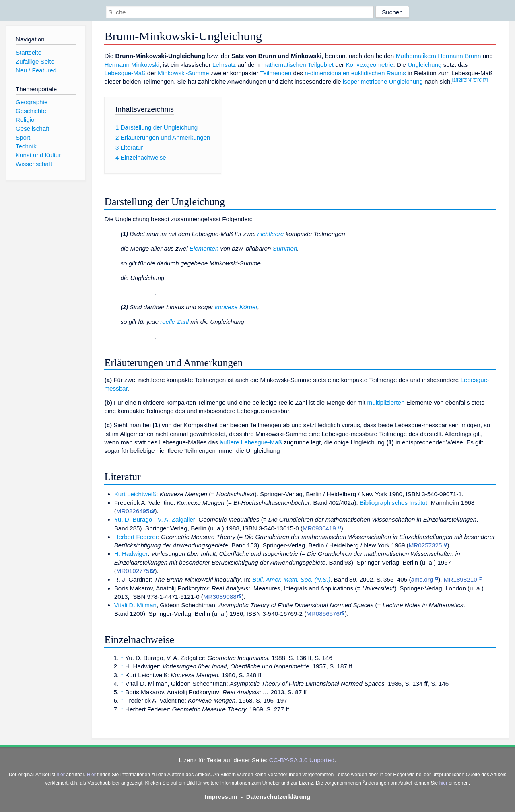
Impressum (221, 797)
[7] (485, 80)
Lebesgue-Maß (125, 73)
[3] (465, 80)
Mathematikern (416, 56)
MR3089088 (220, 597)
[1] (455, 80)
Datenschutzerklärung (278, 797)
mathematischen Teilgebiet (297, 65)
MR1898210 (460, 579)
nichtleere (271, 234)
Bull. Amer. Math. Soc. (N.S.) (291, 579)
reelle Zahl (174, 322)
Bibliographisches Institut (393, 503)
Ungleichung (424, 65)
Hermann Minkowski (132, 65)
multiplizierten (386, 402)
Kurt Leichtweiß (135, 494)
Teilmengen (276, 73)
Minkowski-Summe (183, 73)
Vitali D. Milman (135, 605)
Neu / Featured (36, 70)
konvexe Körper (236, 307)
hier (61, 775)
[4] (470, 80)
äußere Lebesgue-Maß (251, 442)
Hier (91, 775)
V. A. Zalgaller (176, 519)
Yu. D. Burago (133, 519)
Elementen (204, 248)
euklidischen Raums (379, 73)
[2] (460, 80)
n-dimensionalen (327, 73)
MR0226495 (133, 511)
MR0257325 (425, 545)
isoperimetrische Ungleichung (383, 81)
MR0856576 (323, 614)
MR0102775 (133, 571)
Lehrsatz (224, 65)
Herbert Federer (136, 537)
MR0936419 (319, 528)
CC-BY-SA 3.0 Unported (302, 760)
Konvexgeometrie (369, 65)
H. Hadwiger (131, 554)
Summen (285, 248)
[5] (475, 80)
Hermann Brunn (459, 56)
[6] (480, 80)
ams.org (422, 579)
